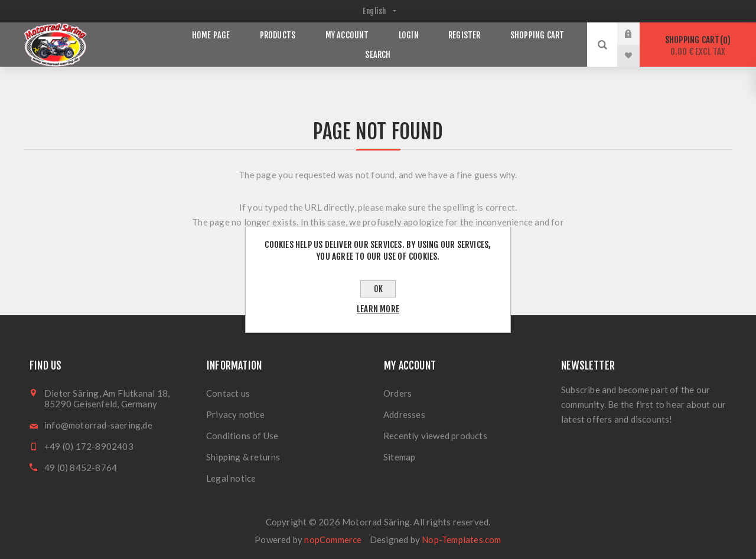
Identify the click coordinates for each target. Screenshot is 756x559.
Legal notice (231, 478)
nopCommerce (333, 540)
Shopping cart (698, 46)
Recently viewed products (435, 436)
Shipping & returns (243, 457)
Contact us (228, 393)
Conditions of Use (242, 436)
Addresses (404, 414)
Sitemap (399, 457)
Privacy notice (235, 414)
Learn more (378, 309)
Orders (397, 393)
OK (378, 289)
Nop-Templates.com (461, 540)
